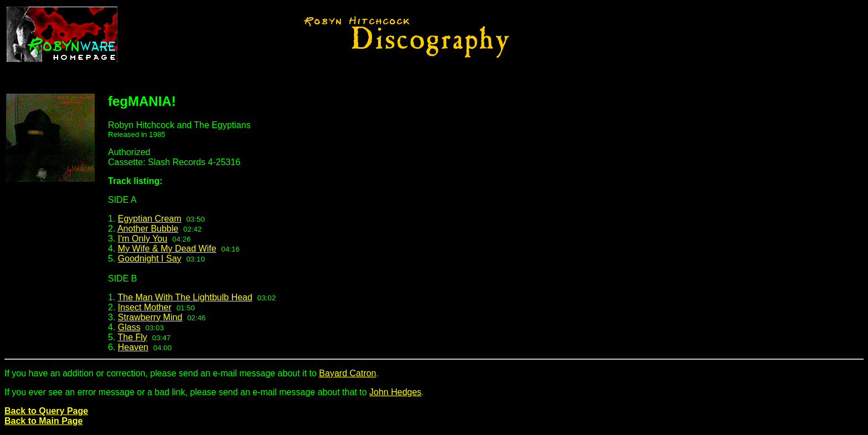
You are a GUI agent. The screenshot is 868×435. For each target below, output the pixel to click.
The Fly (133, 337)
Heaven (133, 347)
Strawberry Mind (150, 317)
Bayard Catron (347, 373)
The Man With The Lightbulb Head (185, 297)
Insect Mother (145, 307)
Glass (129, 327)
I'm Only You (143, 239)
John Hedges (395, 392)
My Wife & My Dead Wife (167, 249)
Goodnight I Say (150, 259)
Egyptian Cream (150, 219)
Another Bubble (148, 229)
